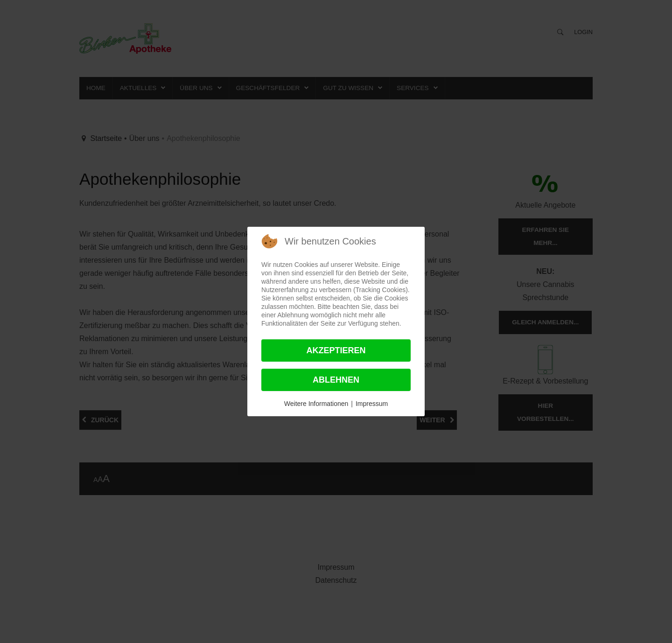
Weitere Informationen (316, 404)
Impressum (372, 404)
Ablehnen (336, 380)
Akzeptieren (336, 350)
